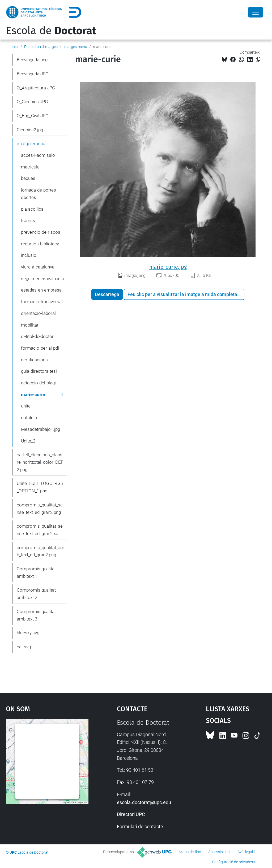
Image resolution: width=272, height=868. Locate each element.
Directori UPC (131, 814)
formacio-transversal (42, 302)
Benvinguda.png (32, 60)
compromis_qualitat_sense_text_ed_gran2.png (40, 509)
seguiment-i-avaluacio (43, 279)
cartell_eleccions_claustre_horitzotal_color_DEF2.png (40, 462)
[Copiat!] (258, 60)
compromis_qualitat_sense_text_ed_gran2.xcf (40, 530)
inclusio (29, 255)
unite (26, 406)
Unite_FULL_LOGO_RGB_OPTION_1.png (40, 487)
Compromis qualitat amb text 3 (36, 615)
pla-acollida (32, 209)
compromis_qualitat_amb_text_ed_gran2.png (41, 551)
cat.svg (24, 647)
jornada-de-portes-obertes (39, 194)
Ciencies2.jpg (30, 130)
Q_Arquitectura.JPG (36, 88)
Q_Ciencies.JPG (32, 102)
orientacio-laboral (38, 313)
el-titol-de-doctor (37, 336)
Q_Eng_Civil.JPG (33, 116)
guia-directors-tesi (39, 371)
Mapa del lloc (190, 852)
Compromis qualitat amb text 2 (36, 594)
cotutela (29, 418)
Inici (15, 47)
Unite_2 (28, 441)
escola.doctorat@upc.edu (144, 802)
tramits (28, 220)
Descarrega (107, 294)
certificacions (34, 360)
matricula (30, 167)
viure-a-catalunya (38, 267)
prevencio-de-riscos (41, 232)
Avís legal (245, 852)
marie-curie (33, 394)
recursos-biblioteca (40, 244)
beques (28, 178)
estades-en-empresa (41, 290)
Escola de (51, 31)
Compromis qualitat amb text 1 (36, 572)
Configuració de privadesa (233, 862)
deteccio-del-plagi (38, 383)
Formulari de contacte (140, 826)
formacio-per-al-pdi (40, 348)
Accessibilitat (219, 852)
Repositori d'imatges (41, 47)
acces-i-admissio (38, 155)
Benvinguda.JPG (33, 74)
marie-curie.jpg (168, 267)
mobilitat (30, 325)
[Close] (256, 12)
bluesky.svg (28, 633)
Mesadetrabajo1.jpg (41, 429)
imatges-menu (75, 47)
